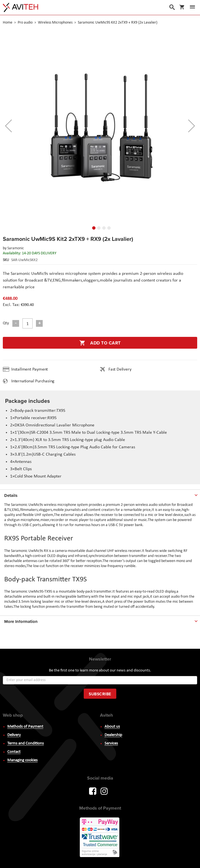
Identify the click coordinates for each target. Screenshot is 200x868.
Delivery (14, 735)
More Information (21, 622)
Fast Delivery (120, 369)
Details (11, 495)
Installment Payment (31, 369)
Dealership (113, 735)
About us (112, 727)
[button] (8, 126)
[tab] (100, 494)
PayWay (100, 838)
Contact (14, 752)
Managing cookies (22, 760)
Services (111, 743)
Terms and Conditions (26, 743)
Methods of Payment (25, 727)
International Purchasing (34, 381)
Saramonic (16, 248)
